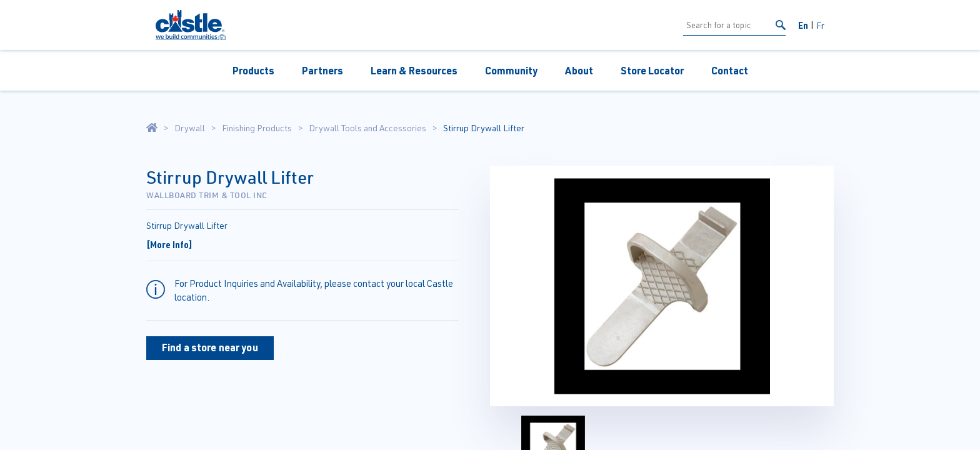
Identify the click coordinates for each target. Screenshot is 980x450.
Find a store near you (210, 347)
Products (253, 70)
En (803, 25)
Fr (820, 25)
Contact (730, 70)
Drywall (190, 128)
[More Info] (169, 244)
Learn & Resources (414, 70)
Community (511, 70)
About (579, 70)
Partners (322, 70)
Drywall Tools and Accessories (367, 128)
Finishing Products (257, 128)
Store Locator (652, 70)
